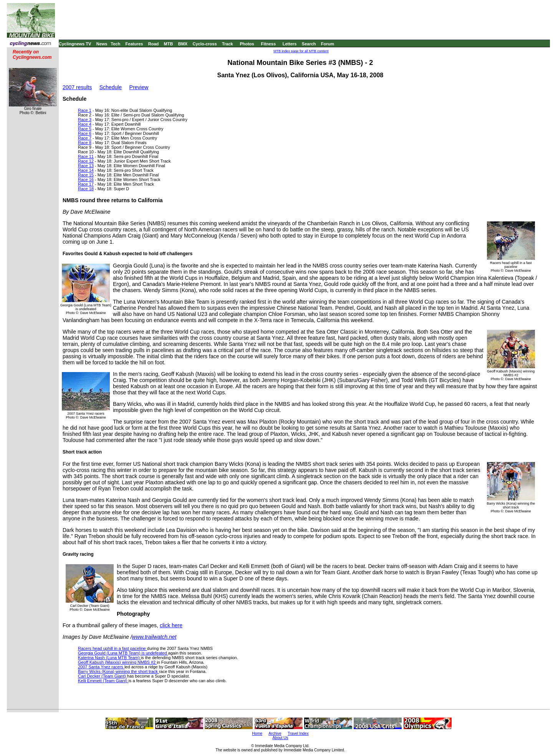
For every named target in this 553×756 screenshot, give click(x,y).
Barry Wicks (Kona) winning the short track (118, 671)
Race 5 (85, 129)
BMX (183, 44)
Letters (290, 44)
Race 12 (86, 161)
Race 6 (85, 133)
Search (309, 44)
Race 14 (86, 170)
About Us (280, 738)
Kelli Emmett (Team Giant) (103, 681)
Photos (247, 44)
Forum (328, 44)
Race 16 (86, 179)
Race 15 (86, 175)
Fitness (268, 44)
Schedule (111, 87)
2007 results (77, 87)
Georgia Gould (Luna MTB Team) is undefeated (123, 653)
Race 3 (85, 120)
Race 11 (86, 156)
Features (134, 44)
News (102, 44)
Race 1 (85, 110)
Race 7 (85, 138)
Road (154, 44)
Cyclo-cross (205, 44)
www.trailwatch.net (154, 637)
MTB (169, 44)
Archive (275, 734)
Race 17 (86, 184)
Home (257, 734)
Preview (139, 87)
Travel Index (298, 734)
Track (228, 44)
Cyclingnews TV (75, 44)
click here (171, 625)
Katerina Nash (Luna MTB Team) (109, 658)
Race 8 (85, 143)
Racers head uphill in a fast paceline (113, 648)
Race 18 (86, 189)
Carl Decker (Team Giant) (103, 676)
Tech (115, 44)
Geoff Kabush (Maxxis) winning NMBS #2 (117, 662)
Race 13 (86, 166)
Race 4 (85, 124)
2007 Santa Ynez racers (101, 667)
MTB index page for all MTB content (301, 51)
